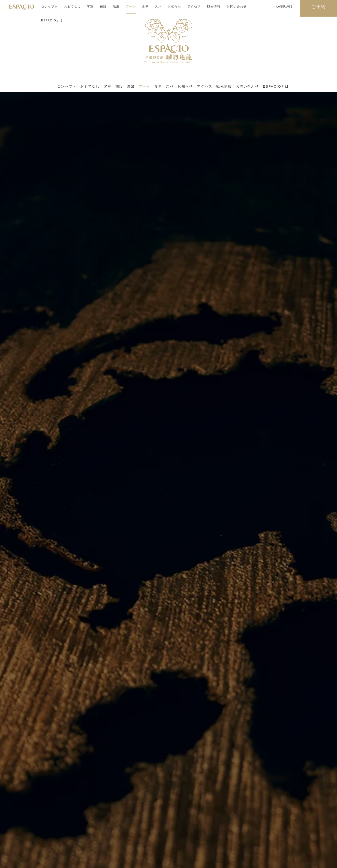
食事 (158, 86)
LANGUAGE (249, 8)
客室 (107, 86)
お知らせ (185, 86)
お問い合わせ (247, 86)
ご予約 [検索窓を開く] (319, 8)
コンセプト (67, 86)
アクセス (205, 86)
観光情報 (224, 86)
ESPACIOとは (52, 7)
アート (144, 86)
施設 (119, 86)
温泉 (131, 86)
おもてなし (90, 86)
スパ (170, 86)
